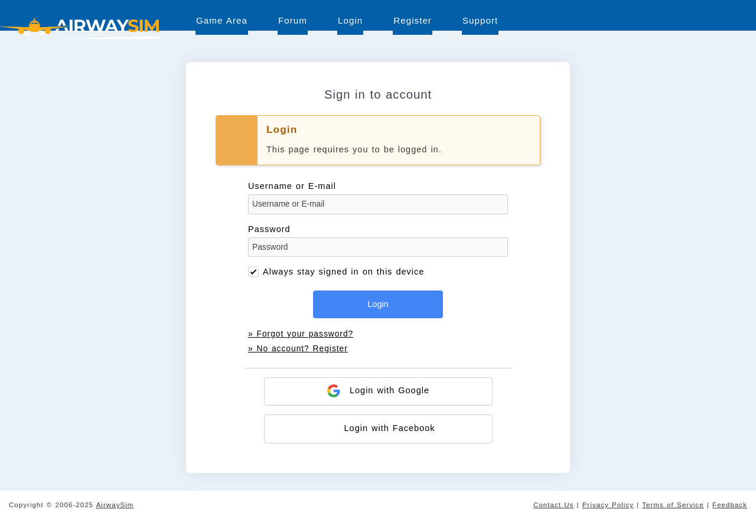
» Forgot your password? (301, 334)
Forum (293, 20)
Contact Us (553, 505)
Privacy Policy (608, 505)
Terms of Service (673, 505)
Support (480, 20)
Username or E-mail (378, 198)
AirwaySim (115, 505)
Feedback (730, 505)
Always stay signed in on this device (343, 272)
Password (378, 241)
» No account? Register (298, 349)
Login (350, 20)
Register (413, 20)
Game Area (222, 20)
